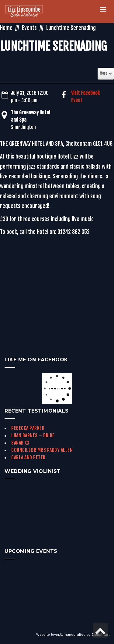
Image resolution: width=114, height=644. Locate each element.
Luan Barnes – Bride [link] (33, 435)
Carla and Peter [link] (28, 457)
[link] (28, 11)
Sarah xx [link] (20, 443)
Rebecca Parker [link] (28, 428)
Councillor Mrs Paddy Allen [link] (42, 450)
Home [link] (6, 28)
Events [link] (29, 28)
